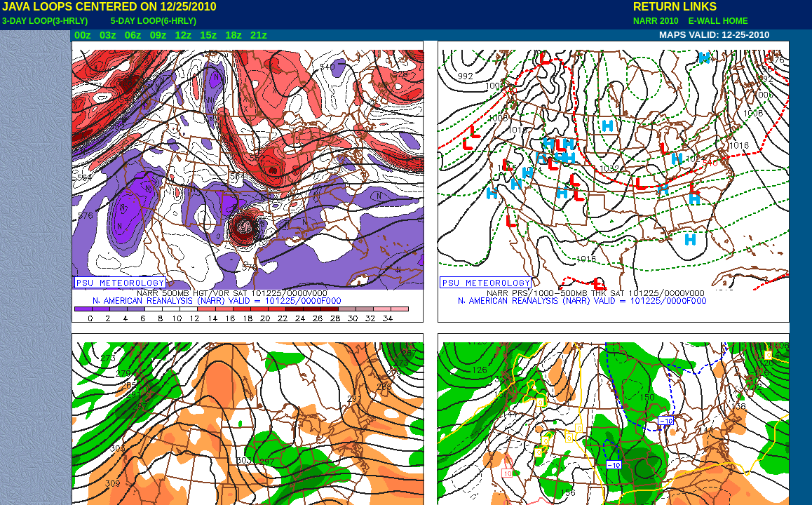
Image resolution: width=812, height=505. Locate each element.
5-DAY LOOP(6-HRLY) (154, 21)
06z (133, 35)
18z (234, 35)
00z (83, 35)
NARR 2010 (657, 21)
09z (158, 35)
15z (208, 35)
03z (108, 35)
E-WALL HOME (716, 21)
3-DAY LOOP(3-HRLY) (45, 21)
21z (259, 35)
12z (183, 35)
